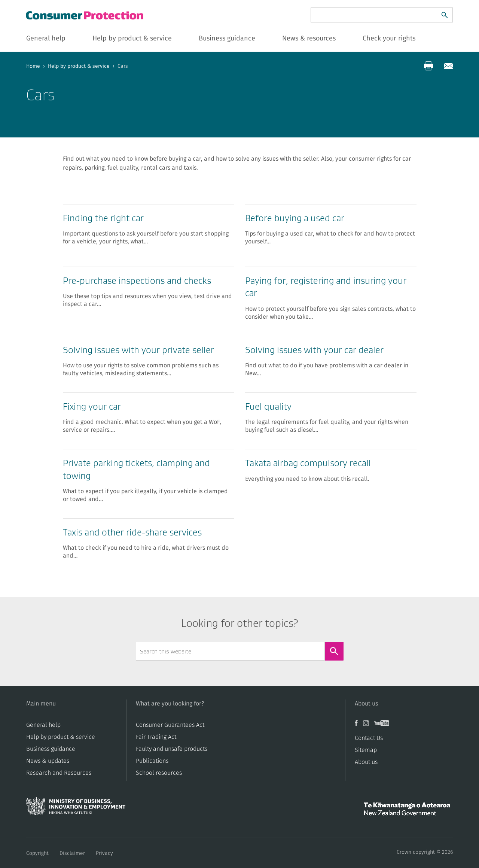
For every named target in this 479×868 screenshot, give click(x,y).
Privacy (104, 853)
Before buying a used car (295, 218)
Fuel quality (268, 406)
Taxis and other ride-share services (132, 532)
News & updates (48, 761)
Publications (152, 761)
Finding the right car (103, 218)
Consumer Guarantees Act (170, 725)
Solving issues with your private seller (138, 350)
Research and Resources (59, 773)
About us (366, 762)
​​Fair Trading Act (156, 737)
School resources (159, 773)
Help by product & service (79, 66)
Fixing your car (92, 406)
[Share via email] (448, 66)
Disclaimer (72, 853)
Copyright (37, 853)
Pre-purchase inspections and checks (137, 281)
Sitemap (366, 750)
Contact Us (369, 738)
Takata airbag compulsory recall (308, 463)
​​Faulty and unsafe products (172, 749)
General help (43, 725)
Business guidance (51, 749)
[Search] (445, 15)
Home (33, 66)
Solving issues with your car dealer (314, 350)
